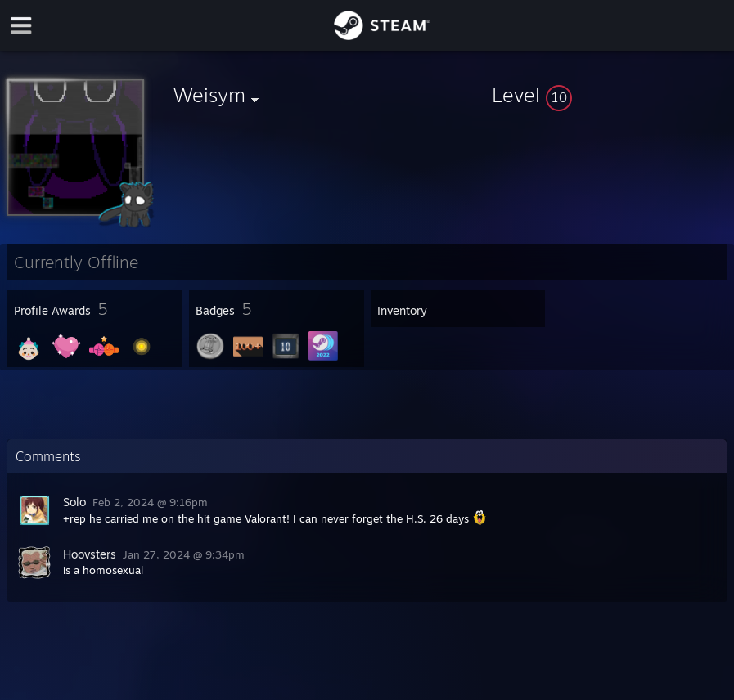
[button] (610, 95)
